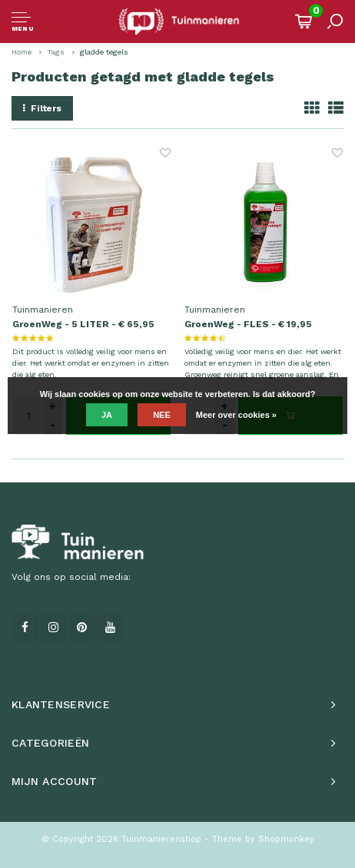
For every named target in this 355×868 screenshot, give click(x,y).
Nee (162, 415)
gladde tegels (104, 52)
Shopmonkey (286, 839)
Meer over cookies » (236, 415)
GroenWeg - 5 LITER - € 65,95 (83, 324)
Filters (42, 108)
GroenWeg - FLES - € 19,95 (248, 324)
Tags (56, 52)
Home (22, 52)
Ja (107, 415)
